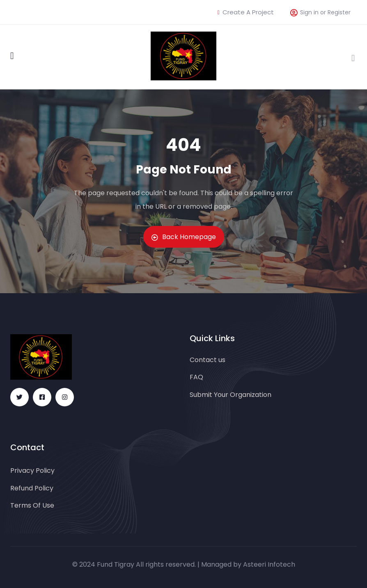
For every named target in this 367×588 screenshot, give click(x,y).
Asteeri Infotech (269, 564)
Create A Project (246, 12)
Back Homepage (184, 237)
